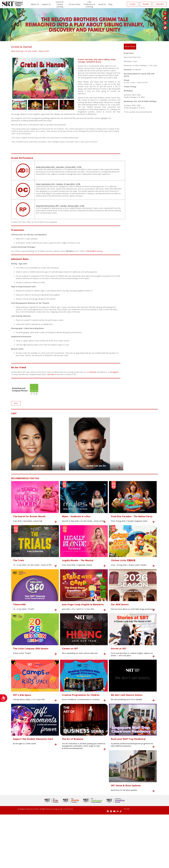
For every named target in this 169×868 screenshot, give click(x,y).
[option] (43, 78)
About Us (102, 4)
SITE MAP (84, 865)
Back (16, 403)
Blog (110, 4)
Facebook (92, 372)
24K (54, 865)
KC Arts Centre (75, 4)
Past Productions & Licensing (89, 4)
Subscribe (160, 4)
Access (133, 4)
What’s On (35, 4)
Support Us (46, 4)
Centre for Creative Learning (60, 4)
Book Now (131, 47)
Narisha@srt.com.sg (95, 251)
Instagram (114, 372)
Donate (146, 4)
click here (51, 374)
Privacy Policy (61, 865)
